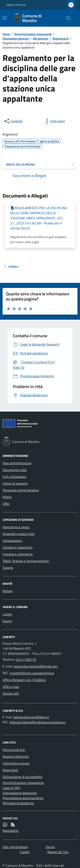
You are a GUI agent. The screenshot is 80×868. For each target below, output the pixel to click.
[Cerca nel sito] (67, 18)
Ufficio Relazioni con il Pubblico (24, 680)
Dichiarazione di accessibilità (22, 777)
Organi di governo (15, 483)
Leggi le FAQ (11, 788)
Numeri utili (11, 693)
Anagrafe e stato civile (18, 534)
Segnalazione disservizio (20, 793)
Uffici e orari (11, 687)
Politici (7, 497)
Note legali (10, 770)
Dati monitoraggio (15, 847)
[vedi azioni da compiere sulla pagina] (54, 121)
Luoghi (7, 614)
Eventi (7, 621)
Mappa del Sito (58, 852)
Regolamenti (61, 38)
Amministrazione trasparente (33, 34)
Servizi (50, 847)
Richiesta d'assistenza (18, 803)
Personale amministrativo (21, 490)
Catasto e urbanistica (17, 547)
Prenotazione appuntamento (23, 798)
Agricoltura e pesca (16, 527)
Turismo (8, 568)
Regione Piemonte (16, 5)
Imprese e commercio (18, 554)
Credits (25, 852)
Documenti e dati (15, 470)
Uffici (6, 504)
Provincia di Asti (14, 750)
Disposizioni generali (16, 38)
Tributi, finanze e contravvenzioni (26, 561)
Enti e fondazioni (14, 477)
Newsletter (11, 831)
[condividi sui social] (13, 121)
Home (6, 34)
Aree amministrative (17, 463)
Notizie (7, 591)
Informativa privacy (16, 763)
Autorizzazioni (12, 540)
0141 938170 (26, 659)
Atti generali (41, 38)
